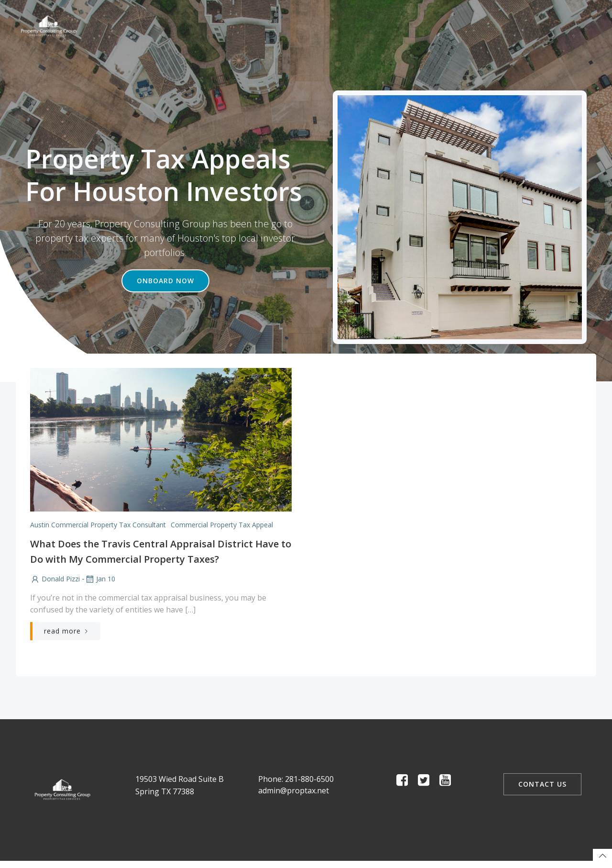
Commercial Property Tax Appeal (221, 525)
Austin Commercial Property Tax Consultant (98, 525)
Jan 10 (99, 579)
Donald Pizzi (55, 579)
